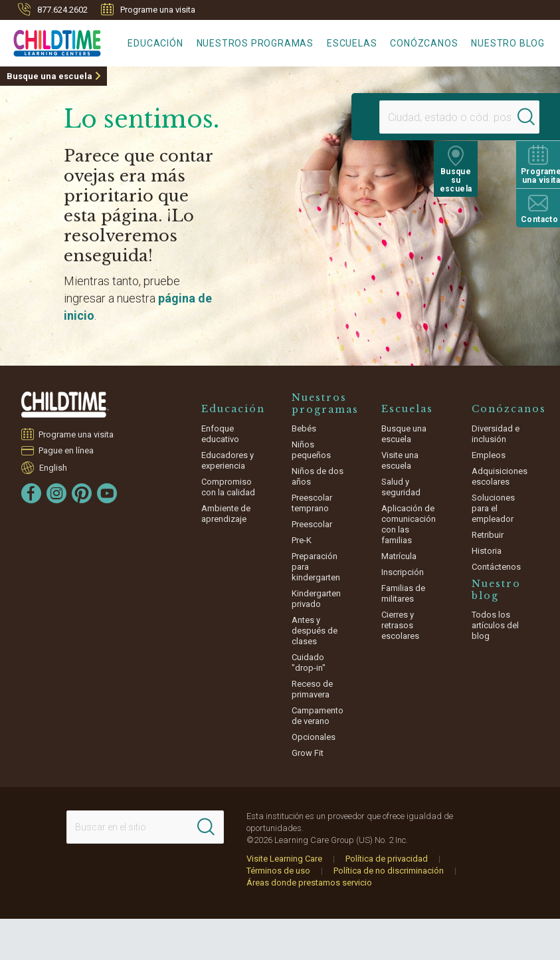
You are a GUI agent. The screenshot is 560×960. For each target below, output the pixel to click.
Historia (487, 551)
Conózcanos (424, 43)
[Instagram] (56, 493)
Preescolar (312, 524)
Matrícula (399, 556)
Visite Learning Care (284, 859)
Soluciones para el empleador (493, 508)
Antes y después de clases (315, 631)
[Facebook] (31, 493)
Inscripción (403, 572)
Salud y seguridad (401, 487)
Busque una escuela (49, 76)
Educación (155, 43)
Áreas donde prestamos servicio (309, 883)
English (53, 467)
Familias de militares (403, 593)
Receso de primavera (312, 689)
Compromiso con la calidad (228, 487)
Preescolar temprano (312, 503)
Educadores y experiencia (228, 460)
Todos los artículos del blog (495, 625)
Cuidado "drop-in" (309, 662)
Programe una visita (148, 9)
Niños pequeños (311, 450)
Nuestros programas (255, 43)
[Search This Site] (145, 827)
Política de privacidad (387, 859)
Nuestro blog (508, 43)
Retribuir (488, 535)
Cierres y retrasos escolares (400, 625)
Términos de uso (278, 871)
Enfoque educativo (220, 434)
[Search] (503, 117)
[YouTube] (107, 493)
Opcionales (314, 737)
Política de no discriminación (389, 871)
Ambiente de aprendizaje (226, 514)
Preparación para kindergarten (316, 567)
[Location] (424, 117)
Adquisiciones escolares (500, 476)
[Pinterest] (82, 493)
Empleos (489, 455)
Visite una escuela (400, 460)
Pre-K (302, 540)
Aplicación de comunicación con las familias (409, 524)
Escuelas (352, 43)
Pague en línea (66, 450)
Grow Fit (308, 753)
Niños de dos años (318, 476)
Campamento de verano (318, 716)
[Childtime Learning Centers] (50, 41)
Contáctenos (496, 567)
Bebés (304, 428)
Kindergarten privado (316, 599)
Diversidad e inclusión (496, 434)
